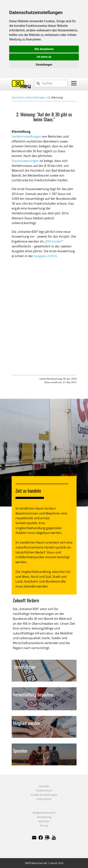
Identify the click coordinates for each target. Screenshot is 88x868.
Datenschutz (44, 790)
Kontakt (44, 786)
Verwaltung (44, 817)
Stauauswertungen (25, 161)
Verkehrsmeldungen (26, 136)
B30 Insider (54, 241)
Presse (44, 826)
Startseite (18, 97)
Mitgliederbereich (44, 813)
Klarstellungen (36, 97)
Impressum (44, 799)
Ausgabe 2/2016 (45, 256)
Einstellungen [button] (44, 65)
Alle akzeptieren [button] (44, 49)
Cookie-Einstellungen (44, 795)
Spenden (44, 821)
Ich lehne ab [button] (44, 57)
